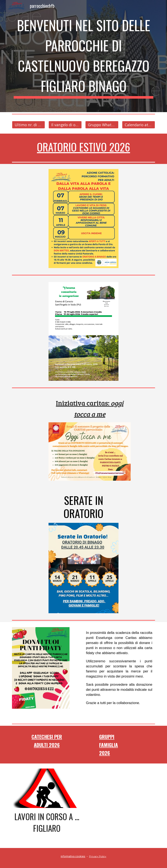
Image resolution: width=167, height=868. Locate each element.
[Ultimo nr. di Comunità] (28, 125)
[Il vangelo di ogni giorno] (65, 125)
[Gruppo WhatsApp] (102, 125)
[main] (84, 56)
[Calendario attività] (139, 125)
